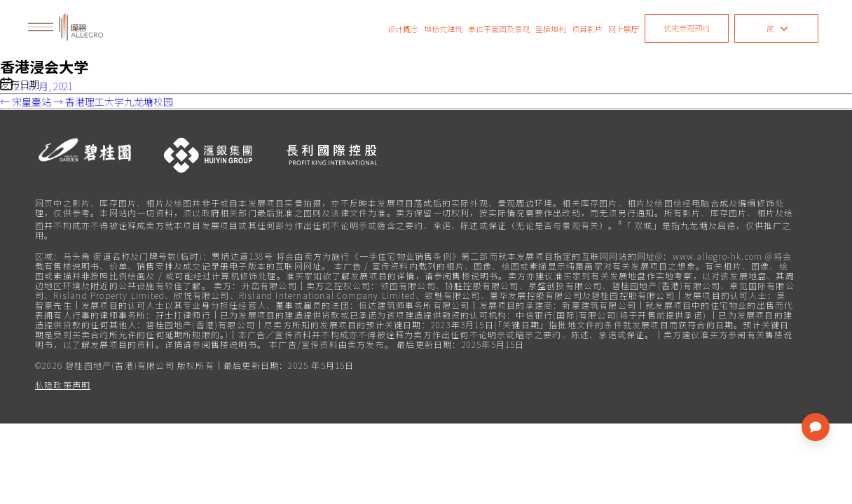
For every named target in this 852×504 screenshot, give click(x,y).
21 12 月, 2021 (44, 86)
